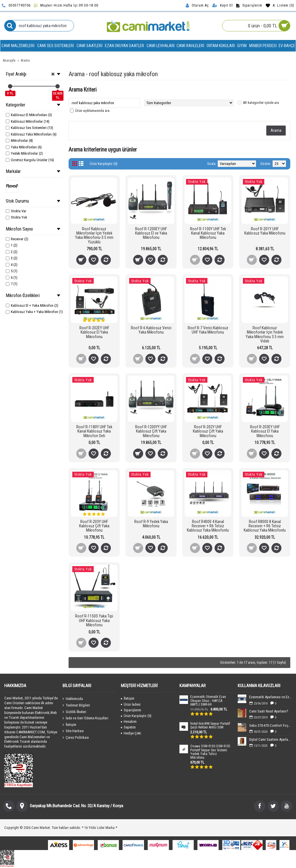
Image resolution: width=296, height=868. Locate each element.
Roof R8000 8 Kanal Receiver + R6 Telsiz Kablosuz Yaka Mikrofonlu (265, 526)
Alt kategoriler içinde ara (261, 103)
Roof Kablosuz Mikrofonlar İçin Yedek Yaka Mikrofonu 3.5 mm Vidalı (265, 334)
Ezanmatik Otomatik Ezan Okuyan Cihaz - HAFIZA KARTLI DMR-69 (208, 701)
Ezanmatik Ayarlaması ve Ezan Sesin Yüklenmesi (270, 697)
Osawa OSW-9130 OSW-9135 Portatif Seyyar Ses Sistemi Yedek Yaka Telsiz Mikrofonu (210, 752)
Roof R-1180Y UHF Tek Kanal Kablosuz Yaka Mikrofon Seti (94, 431)
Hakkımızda (73, 699)
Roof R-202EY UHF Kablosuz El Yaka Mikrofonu (94, 332)
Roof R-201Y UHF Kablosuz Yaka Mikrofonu (265, 231)
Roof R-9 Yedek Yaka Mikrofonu (151, 524)
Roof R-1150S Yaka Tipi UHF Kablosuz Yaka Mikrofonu (94, 620)
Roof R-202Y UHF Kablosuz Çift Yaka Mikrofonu (208, 431)
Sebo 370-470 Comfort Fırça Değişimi (270, 725)
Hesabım (129, 721)
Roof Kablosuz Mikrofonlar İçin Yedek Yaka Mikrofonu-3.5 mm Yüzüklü (94, 235)
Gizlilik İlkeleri (74, 712)
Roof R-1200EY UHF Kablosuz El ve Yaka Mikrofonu (151, 233)
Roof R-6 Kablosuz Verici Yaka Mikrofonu (151, 330)
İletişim (69, 725)
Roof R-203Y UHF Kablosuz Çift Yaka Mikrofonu (94, 526)
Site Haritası (73, 731)
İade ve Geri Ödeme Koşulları (85, 718)
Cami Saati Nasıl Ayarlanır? (269, 711)
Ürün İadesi (131, 704)
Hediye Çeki (131, 733)
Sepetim (128, 727)
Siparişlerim (131, 710)
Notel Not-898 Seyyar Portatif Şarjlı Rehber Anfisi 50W (210, 726)
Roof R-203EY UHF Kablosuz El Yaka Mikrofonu (265, 431)
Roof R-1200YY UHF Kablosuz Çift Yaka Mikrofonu (151, 431)
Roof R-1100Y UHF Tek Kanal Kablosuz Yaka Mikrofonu (208, 233)
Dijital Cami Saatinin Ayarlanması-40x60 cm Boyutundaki (270, 739)
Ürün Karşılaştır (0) (104, 164)
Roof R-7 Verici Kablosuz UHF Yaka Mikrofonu (208, 330)
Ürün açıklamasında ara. (93, 111)
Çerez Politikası (76, 738)
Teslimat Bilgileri (76, 705)
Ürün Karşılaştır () (136, 716)
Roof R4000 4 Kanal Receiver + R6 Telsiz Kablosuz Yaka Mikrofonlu (208, 526)
